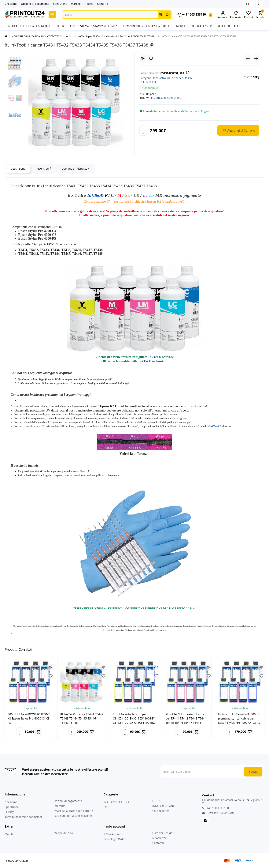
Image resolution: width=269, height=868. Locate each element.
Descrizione (18, 169)
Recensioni (43, 168)
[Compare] (143, 58)
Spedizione (60, 4)
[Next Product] (256, 58)
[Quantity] (143, 130)
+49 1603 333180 (192, 15)
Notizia (89, 4)
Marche (76, 4)
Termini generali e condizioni (23, 817)
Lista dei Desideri (163, 833)
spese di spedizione (169, 98)
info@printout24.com (218, 813)
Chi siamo (11, 4)
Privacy (9, 812)
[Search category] (161, 15)
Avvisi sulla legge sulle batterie (73, 811)
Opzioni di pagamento (35, 4)
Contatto (103, 4)
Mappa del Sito (63, 833)
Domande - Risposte (75, 168)
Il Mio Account (113, 834)
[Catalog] (52, 15)
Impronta (60, 806)
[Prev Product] (248, 58)
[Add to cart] (38, 732)
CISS (106, 807)
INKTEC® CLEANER (164, 806)
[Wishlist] (151, 58)
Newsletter (159, 838)
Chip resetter (161, 811)
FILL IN (157, 801)
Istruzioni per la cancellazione (73, 816)
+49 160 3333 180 (216, 808)
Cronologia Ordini (115, 839)
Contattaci (159, 843)
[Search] (167, 15)
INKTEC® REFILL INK (116, 802)
